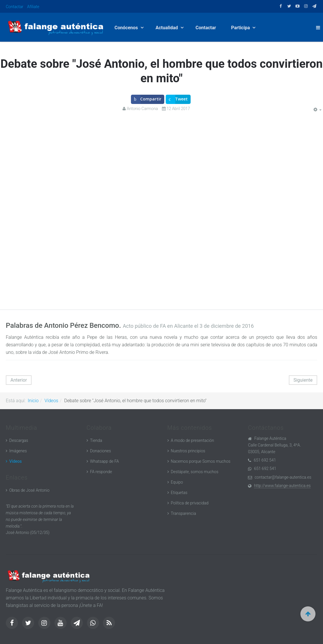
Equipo (177, 482)
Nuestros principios (188, 451)
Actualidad (167, 28)
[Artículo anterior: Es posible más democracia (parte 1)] (19, 380)
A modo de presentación (192, 440)
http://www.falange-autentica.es (282, 486)
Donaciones (101, 451)
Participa (241, 28)
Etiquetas (179, 493)
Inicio (33, 401)
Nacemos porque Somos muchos (201, 461)
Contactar (15, 7)
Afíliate (33, 7)
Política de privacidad (190, 503)
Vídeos (52, 401)
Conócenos (127, 28)
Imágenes (18, 451)
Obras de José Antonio (29, 490)
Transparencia (184, 513)
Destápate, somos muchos (195, 472)
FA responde (101, 472)
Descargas (19, 440)
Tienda (96, 440)
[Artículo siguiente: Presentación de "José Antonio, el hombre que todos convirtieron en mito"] (303, 380)
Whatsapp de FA (105, 461)
